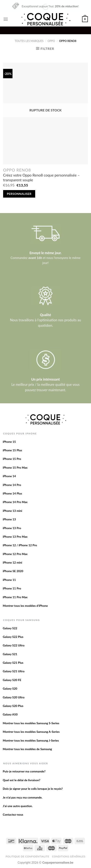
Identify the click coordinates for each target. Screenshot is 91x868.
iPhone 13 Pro (12, 528)
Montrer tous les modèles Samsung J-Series (31, 740)
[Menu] (6, 19)
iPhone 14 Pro (12, 485)
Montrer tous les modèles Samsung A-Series (31, 732)
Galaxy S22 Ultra (14, 645)
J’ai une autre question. (18, 806)
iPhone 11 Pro (12, 588)
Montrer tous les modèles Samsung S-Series (31, 723)
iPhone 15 (9, 442)
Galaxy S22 (10, 628)
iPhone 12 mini (12, 562)
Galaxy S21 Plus (13, 663)
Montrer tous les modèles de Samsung (27, 749)
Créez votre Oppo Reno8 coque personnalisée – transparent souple (41, 178)
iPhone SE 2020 (13, 571)
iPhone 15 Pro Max (15, 467)
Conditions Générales (69, 856)
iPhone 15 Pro (12, 459)
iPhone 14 (9, 476)
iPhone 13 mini (12, 511)
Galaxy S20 (10, 688)
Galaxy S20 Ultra (14, 697)
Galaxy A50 (10, 714)
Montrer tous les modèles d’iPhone (25, 606)
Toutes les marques (29, 41)
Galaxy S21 (10, 654)
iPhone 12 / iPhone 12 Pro (20, 545)
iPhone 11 (9, 580)
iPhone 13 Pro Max (15, 537)
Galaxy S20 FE (12, 680)
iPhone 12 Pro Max (15, 554)
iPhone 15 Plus (12, 450)
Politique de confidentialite (27, 856)
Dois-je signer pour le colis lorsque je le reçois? (33, 789)
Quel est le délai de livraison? (21, 780)
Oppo (51, 41)
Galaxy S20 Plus (13, 706)
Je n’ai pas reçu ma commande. (22, 797)
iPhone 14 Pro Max (15, 502)
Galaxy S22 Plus (13, 637)
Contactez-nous (13, 814)
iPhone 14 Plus (12, 493)
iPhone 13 (9, 519)
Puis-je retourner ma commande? (24, 771)
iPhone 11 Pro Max (15, 597)
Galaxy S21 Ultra (14, 671)
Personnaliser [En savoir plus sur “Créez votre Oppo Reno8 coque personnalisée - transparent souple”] (19, 194)
